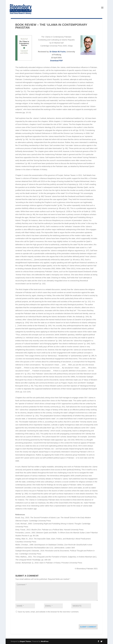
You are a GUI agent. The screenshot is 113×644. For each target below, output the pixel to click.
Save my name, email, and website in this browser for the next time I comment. (48, 612)
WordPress (45, 641)
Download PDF (56, 61)
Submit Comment (88, 627)
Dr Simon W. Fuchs (58, 52)
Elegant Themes (25, 641)
